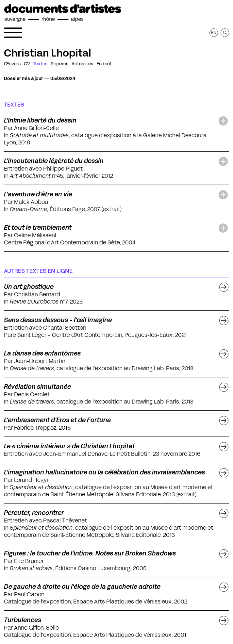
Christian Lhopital (48, 53)
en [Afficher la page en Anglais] (214, 33)
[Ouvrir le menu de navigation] (13, 33)
